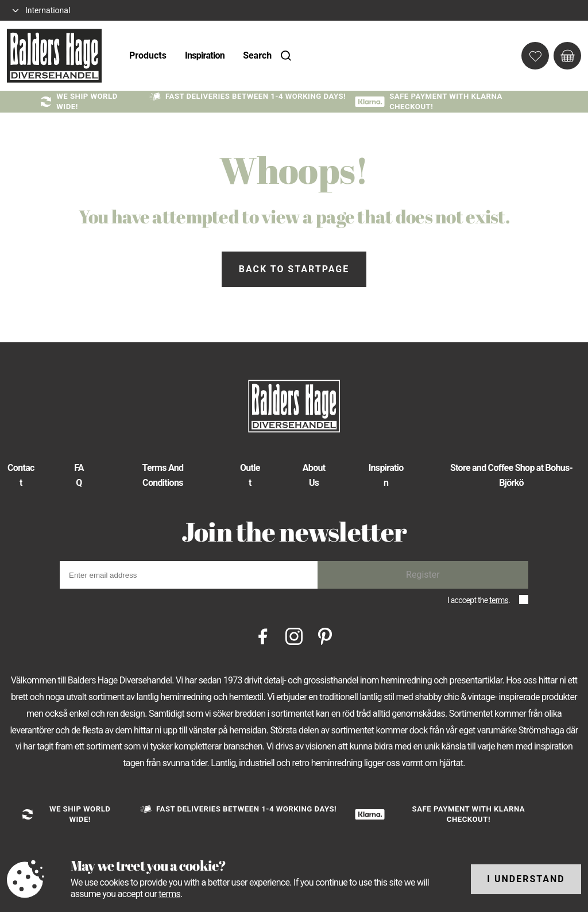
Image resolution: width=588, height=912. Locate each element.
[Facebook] (263, 635)
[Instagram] (294, 635)
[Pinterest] (325, 635)
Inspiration (205, 55)
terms (499, 600)
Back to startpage (294, 269)
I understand (526, 879)
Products (148, 55)
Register (423, 575)
